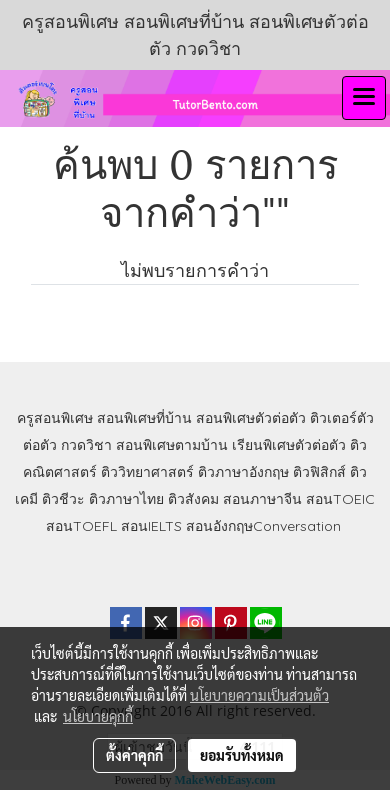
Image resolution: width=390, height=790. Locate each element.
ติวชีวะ (63, 499)
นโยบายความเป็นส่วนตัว (259, 695)
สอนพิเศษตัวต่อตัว (251, 418)
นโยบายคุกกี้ (98, 716)
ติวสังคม (193, 499)
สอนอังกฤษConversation (263, 526)
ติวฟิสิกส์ (319, 472)
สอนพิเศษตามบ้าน (172, 445)
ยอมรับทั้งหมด (242, 755)
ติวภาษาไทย (126, 499)
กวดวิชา (86, 445)
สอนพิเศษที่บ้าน (144, 418)
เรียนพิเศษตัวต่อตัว (291, 445)
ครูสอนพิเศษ (55, 418)
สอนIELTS (151, 526)
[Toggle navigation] (364, 98)
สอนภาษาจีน (262, 499)
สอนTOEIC (340, 499)
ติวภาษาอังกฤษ (243, 472)
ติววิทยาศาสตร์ (147, 472)
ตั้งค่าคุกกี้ (134, 755)
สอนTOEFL (81, 526)
